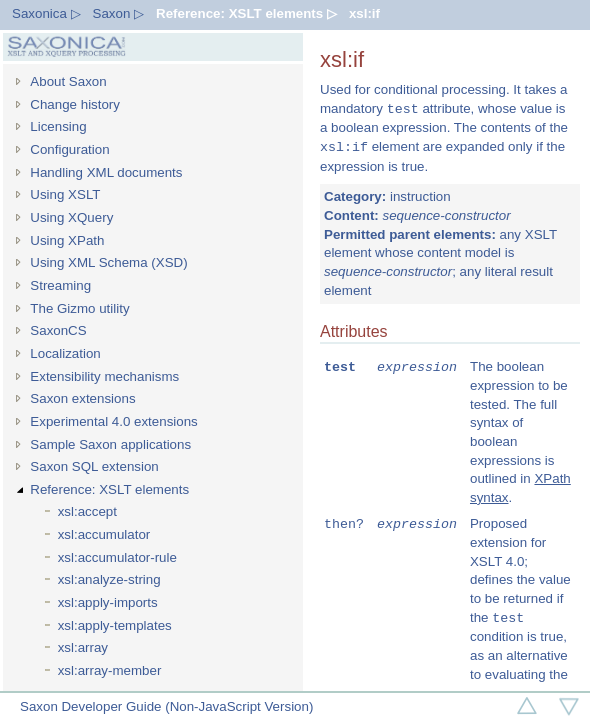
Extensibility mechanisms (104, 376)
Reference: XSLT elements (109, 489)
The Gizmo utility (79, 308)
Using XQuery (71, 217)
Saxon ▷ (119, 13)
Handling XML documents (106, 172)
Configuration (69, 149)
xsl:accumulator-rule (117, 557)
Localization (65, 353)
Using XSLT (65, 194)
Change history (75, 104)
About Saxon (68, 81)
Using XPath (67, 240)
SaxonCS (58, 330)
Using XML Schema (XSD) (108, 262)
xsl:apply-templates (115, 625)
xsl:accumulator (104, 534)
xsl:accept (87, 511)
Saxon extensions (82, 398)
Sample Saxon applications (110, 444)
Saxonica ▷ (46, 13)
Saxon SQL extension (94, 466)
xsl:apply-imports (108, 602)
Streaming (60, 285)
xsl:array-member (110, 670)
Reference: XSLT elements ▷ (246, 13)
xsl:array (83, 647)
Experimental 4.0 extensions (113, 421)
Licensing (58, 126)
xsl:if (364, 13)
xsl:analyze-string (109, 579)
